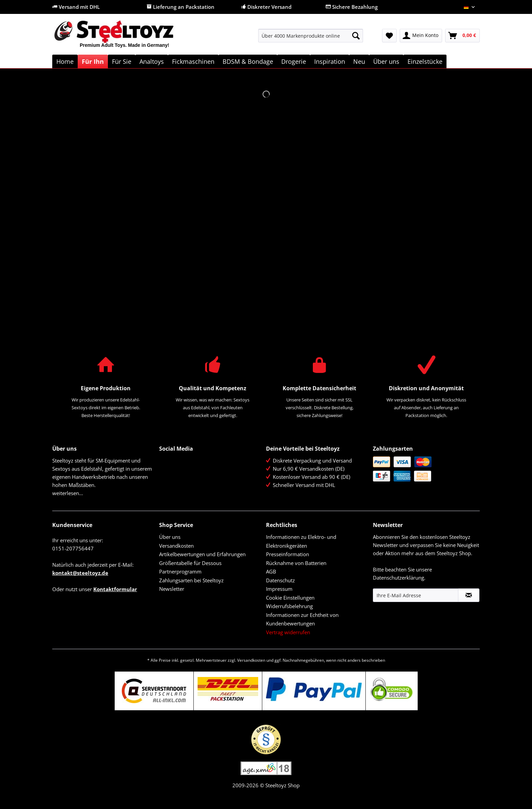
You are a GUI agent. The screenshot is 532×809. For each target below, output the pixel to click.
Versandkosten (176, 546)
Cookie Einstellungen (290, 598)
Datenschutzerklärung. (399, 578)
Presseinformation (288, 554)
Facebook (165, 462)
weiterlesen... (68, 493)
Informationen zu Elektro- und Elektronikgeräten (301, 541)
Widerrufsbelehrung (289, 606)
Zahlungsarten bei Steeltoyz (191, 580)
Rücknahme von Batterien (296, 563)
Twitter (179, 462)
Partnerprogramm (180, 571)
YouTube (165, 477)
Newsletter (172, 589)
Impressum (279, 589)
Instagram (179, 477)
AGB (271, 571)
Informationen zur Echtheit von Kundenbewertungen (302, 619)
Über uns (170, 537)
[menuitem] (311, 39)
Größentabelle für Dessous (190, 563)
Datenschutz (280, 580)
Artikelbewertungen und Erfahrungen (202, 554)
